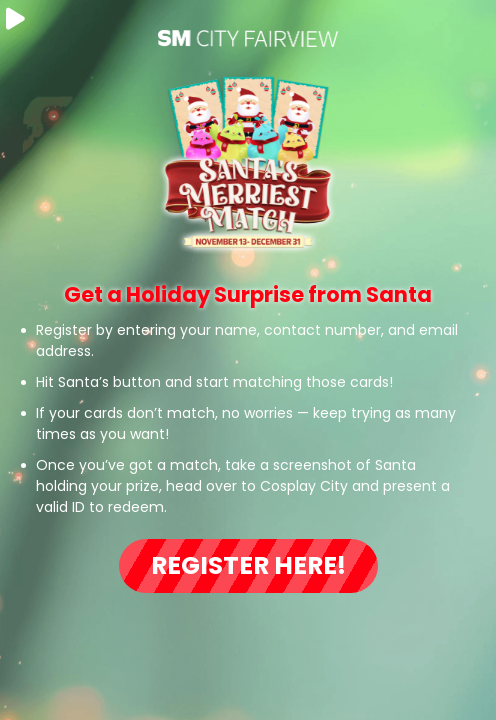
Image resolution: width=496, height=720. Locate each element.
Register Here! (248, 565)
